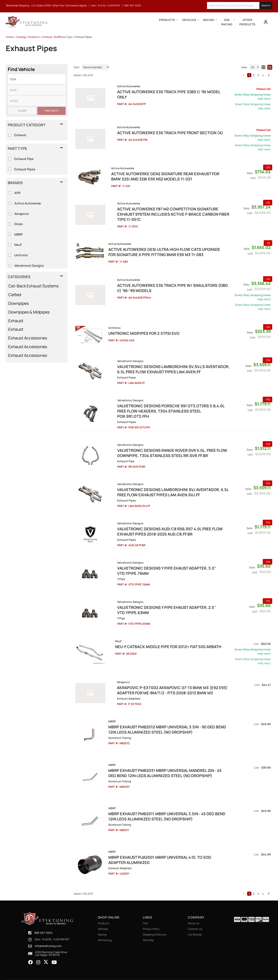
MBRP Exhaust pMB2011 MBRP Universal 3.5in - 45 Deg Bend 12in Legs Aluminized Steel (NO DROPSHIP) (166, 802)
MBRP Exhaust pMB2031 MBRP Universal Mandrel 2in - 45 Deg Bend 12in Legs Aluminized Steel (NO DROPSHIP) (164, 760)
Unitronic (21, 255)
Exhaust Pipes (25, 169)
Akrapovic (22, 214)
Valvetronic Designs (29, 266)
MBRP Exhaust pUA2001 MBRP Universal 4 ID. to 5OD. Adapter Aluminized (159, 845)
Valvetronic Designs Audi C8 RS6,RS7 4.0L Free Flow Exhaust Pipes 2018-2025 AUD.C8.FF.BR (160, 520)
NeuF (18, 245)
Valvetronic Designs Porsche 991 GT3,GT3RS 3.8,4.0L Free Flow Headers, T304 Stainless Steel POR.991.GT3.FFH (166, 402)
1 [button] (249, 75)
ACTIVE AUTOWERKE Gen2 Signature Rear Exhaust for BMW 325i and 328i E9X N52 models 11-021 (166, 176)
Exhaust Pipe (24, 159)
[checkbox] (10, 193)
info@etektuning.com (48, 930)
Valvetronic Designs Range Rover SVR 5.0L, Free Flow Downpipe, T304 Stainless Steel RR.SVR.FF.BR (162, 441)
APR (17, 193)
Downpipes (19, 303)
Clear (22, 111)
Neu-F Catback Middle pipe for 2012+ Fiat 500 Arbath (160, 635)
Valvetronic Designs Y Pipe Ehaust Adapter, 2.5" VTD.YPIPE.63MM (156, 598)
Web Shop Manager (174, 969)
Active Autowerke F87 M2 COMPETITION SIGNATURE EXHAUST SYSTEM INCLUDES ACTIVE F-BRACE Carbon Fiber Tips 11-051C (167, 212)
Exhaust (16, 321)
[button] (152, 22)
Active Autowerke (28, 203)
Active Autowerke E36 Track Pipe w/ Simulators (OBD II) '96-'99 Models (165, 282)
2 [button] (254, 75)
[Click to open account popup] (266, 22)
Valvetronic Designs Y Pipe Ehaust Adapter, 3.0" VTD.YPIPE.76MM (157, 559)
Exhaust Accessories (28, 338)
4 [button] (263, 75)
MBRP (19, 234)
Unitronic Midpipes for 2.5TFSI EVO (143, 327)
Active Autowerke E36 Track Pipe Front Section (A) (160, 133)
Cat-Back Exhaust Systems (33, 286)
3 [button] (258, 75)
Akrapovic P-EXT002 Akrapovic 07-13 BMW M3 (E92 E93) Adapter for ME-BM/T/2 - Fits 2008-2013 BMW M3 (162, 678)
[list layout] (270, 67)
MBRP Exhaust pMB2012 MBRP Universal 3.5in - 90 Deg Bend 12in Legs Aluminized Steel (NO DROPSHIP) (166, 718)
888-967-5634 (43, 916)
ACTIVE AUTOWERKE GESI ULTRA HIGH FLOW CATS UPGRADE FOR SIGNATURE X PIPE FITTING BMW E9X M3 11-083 (167, 247)
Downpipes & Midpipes (29, 312)
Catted (15, 295)
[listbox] (37, 79)
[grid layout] (263, 67)
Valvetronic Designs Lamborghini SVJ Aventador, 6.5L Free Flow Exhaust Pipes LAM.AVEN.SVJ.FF (163, 480)
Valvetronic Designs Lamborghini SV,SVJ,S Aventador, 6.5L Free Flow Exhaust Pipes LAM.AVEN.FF (163, 363)
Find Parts (51, 111)
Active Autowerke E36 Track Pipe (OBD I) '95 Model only (164, 92)
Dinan (19, 224)
